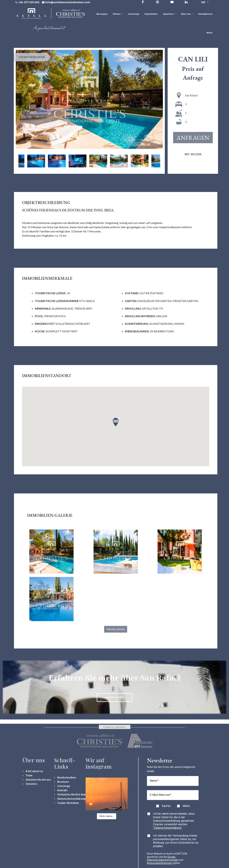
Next (160, 99)
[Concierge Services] (62, 786)
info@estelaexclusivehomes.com (68, 2)
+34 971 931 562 (29, 2)
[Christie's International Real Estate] (30, 784)
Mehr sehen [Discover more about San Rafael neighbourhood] (114, 697)
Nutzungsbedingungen (160, 863)
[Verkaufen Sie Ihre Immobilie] (73, 794)
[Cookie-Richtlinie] (66, 803)
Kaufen (166, 806)
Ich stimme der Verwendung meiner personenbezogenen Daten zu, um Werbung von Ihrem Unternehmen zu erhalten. (176, 841)
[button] (107, 816)
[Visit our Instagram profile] (157, 2)
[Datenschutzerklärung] (70, 799)
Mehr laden (116, 629)
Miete (186, 806)
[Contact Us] (61, 790)
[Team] (27, 775)
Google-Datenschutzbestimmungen (163, 858)
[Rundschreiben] (65, 777)
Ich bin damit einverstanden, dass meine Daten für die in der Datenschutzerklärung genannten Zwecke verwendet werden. (174, 821)
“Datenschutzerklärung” (167, 828)
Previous (19, 99)
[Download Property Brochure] (62, 782)
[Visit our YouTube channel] (172, 2)
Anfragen (193, 138)
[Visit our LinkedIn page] (186, 2)
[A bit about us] (33, 771)
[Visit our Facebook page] (143, 2)
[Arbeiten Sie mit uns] (37, 780)
